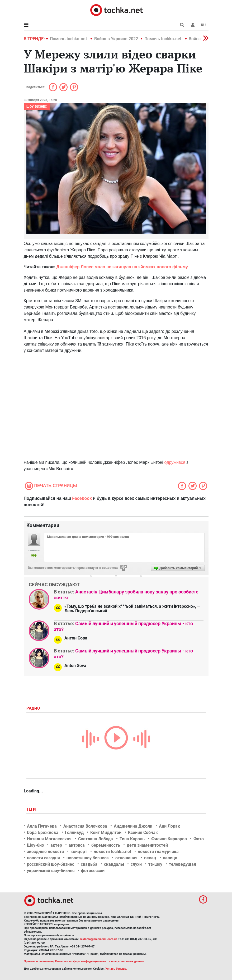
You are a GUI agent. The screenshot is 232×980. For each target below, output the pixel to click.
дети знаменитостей (147, 845)
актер (56, 845)
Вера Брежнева (43, 832)
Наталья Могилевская (49, 839)
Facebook (82, 498)
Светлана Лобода (96, 839)
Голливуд (74, 832)
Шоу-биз (35, 845)
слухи (136, 864)
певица (170, 858)
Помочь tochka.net (69, 39)
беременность (106, 845)
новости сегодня (43, 858)
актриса (77, 845)
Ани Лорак (169, 826)
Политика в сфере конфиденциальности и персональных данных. (100, 961)
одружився (175, 462)
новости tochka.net (112, 852)
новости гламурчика (158, 852)
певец (150, 858)
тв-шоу (155, 864)
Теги (32, 809)
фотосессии (93, 871)
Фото (199, 839)
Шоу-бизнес (37, 107)
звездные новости (45, 852)
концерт (79, 852)
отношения (126, 858)
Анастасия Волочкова (85, 826)
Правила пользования (39, 961)
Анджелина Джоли (133, 826)
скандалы (114, 864)
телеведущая (183, 864)
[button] (193, 25)
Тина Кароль (132, 839)
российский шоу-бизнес (51, 864)
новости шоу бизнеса (88, 858)
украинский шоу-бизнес (51, 871)
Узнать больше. (116, 969)
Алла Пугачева (42, 826)
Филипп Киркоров (169, 839)
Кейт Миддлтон (106, 832)
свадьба (89, 864)
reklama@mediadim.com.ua (99, 939)
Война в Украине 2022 (116, 39)
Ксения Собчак (143, 832)
